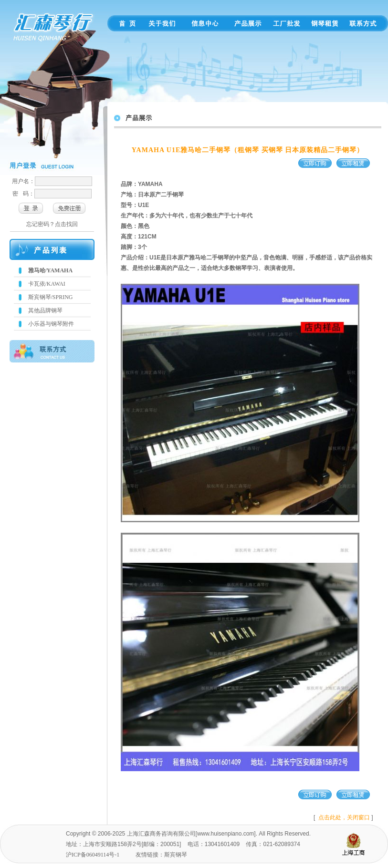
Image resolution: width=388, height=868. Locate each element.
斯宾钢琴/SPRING (51, 297)
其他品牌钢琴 (45, 310)
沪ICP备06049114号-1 (93, 855)
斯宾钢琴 (176, 855)
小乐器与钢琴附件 (51, 324)
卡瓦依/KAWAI (47, 284)
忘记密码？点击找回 (52, 224)
